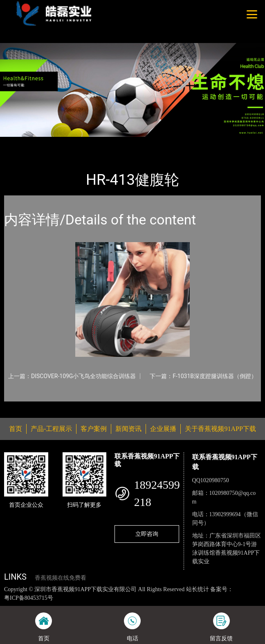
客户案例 (94, 429)
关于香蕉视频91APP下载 (220, 429)
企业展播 (163, 429)
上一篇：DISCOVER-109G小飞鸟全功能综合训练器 (72, 376)
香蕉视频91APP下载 (104, 142)
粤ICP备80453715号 (29, 598)
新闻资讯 (128, 429)
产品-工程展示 (51, 142)
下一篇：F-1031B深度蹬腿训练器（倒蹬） (203, 376)
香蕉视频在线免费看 (61, 578)
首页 (18, 142)
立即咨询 (147, 534)
